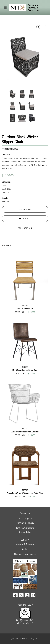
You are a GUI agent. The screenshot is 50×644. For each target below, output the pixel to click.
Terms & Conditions (25, 528)
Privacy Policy (25, 532)
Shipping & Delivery (25, 523)
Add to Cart (25, 209)
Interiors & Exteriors (25, 544)
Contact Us (25, 513)
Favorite (25, 219)
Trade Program (25, 518)
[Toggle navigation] (5, 8)
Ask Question (25, 228)
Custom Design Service (25, 554)
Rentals (25, 549)
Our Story (25, 540)
